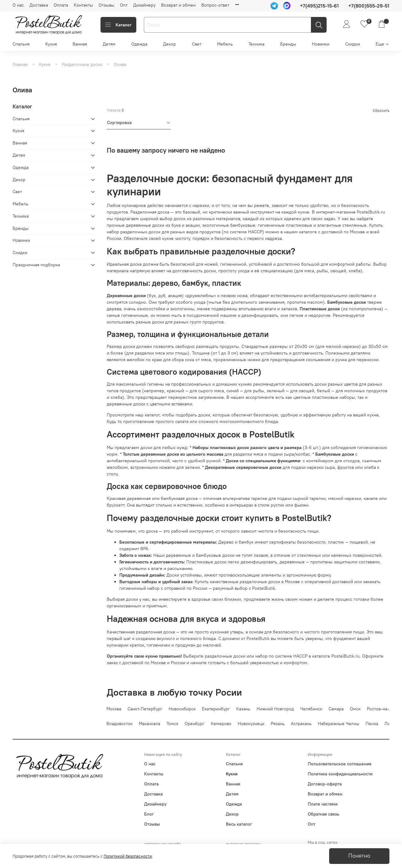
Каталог (118, 25)
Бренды (288, 44)
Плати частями (323, 804)
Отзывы (106, 5)
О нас (18, 5)
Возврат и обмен (178, 5)
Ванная (80, 44)
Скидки (353, 44)
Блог (149, 814)
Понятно (359, 856)
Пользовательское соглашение (340, 764)
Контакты (83, 5)
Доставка (39, 5)
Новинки (321, 44)
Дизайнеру (144, 5)
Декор (169, 44)
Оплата (61, 5)
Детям (109, 44)
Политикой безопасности (128, 856)
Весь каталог (239, 824)
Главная (20, 64)
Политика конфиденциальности (340, 774)
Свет (197, 44)
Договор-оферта (325, 784)
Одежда (139, 44)
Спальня (21, 44)
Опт (124, 5)
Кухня (51, 44)
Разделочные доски (82, 64)
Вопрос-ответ (215, 5)
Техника (256, 44)
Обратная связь (323, 814)
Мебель (225, 44)
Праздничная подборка (36, 265)
